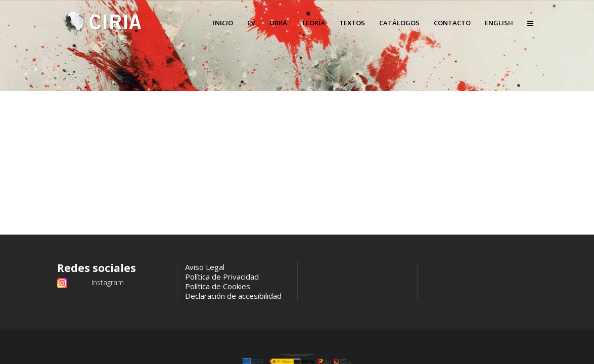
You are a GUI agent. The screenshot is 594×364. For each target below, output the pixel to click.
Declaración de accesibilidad (233, 296)
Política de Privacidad (222, 277)
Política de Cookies (218, 286)
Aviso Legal (205, 267)
